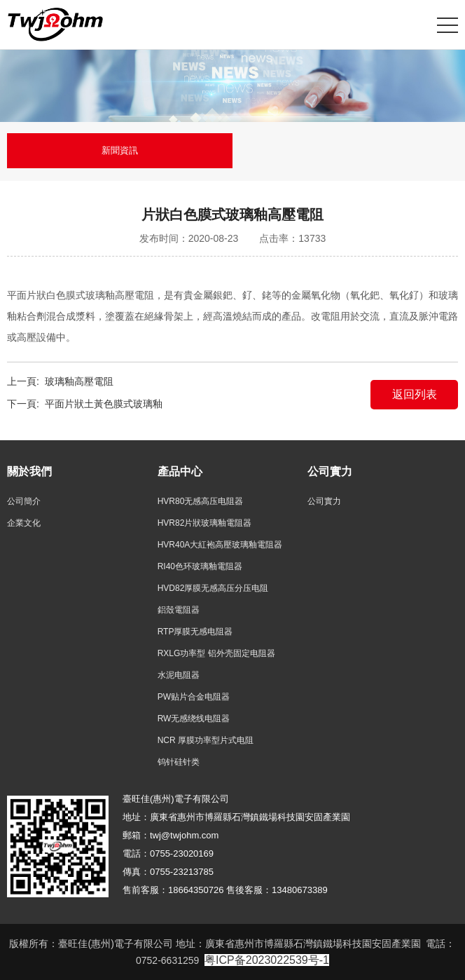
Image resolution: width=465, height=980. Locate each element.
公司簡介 (24, 501)
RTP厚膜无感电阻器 (195, 632)
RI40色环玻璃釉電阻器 (200, 566)
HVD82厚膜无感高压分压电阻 (213, 588)
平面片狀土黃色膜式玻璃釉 (104, 404)
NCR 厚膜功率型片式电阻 (206, 740)
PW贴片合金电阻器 (194, 697)
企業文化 (24, 523)
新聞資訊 (120, 150)
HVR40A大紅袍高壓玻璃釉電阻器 (220, 545)
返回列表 (415, 394)
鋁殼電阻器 (179, 610)
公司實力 (324, 501)
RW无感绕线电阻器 (194, 719)
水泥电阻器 (179, 675)
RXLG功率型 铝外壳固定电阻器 (216, 653)
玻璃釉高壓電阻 (79, 381)
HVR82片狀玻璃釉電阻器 (205, 523)
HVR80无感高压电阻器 (201, 501)
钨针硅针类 (179, 762)
